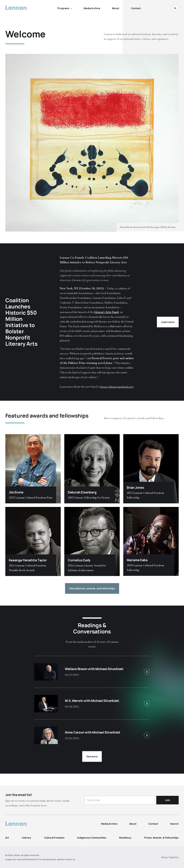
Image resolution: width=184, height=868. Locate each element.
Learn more (168, 322)
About (116, 8)
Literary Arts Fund (107, 312)
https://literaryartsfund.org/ (117, 387)
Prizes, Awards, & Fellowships (161, 838)
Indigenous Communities (92, 838)
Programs (65, 8)
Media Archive (92, 8)
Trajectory (173, 857)
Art (7, 838)
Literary (26, 838)
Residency (125, 838)
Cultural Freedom (54, 838)
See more (92, 756)
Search (174, 824)
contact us (70, 859)
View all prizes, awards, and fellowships (92, 588)
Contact (136, 8)
